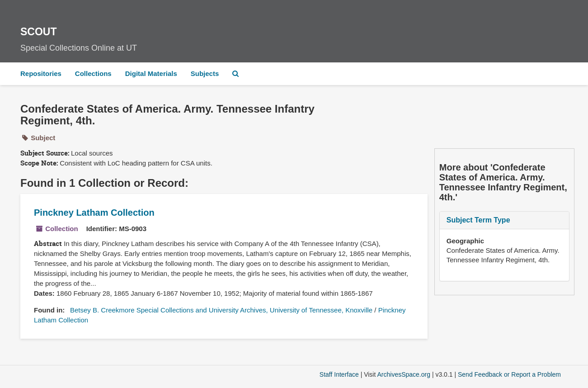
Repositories (41, 73)
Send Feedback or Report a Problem (509, 374)
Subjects (205, 73)
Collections (93, 73)
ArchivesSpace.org (404, 374)
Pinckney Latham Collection (94, 213)
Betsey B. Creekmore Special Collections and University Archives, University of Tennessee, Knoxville (221, 310)
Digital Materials (151, 73)
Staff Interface (339, 374)
